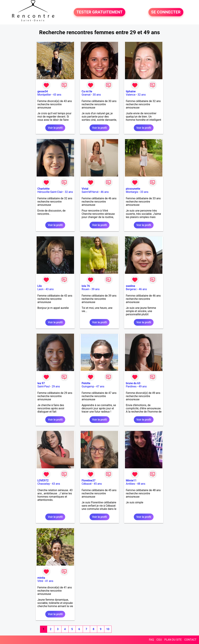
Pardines (131, 386)
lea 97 (41, 383)
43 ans (57, 95)
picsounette (133, 189)
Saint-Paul (44, 386)
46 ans (105, 192)
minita (41, 578)
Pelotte (86, 383)
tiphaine (131, 91)
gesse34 (43, 91)
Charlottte (43, 189)
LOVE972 (43, 480)
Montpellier (44, 95)
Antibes (130, 484)
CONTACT (190, 640)
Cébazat (86, 484)
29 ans (56, 386)
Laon (40, 289)
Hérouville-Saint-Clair (50, 192)
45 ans (98, 484)
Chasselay (44, 484)
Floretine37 (88, 480)
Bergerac (131, 289)
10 (108, 629)
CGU (159, 640)
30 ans (97, 95)
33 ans (144, 192)
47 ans (100, 386)
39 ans (95, 289)
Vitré (40, 581)
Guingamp (88, 386)
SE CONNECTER (166, 12)
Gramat (86, 95)
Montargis (132, 192)
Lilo (40, 286)
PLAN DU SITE (173, 640)
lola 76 (86, 286)
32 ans (142, 95)
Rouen (85, 289)
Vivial (85, 189)
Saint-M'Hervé (90, 192)
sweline (130, 286)
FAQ (151, 640)
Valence (131, 95)
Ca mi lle (87, 91)
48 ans (141, 484)
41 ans (49, 581)
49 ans (143, 386)
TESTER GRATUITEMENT (99, 12)
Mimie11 (131, 480)
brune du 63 (133, 383)
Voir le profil (55, 128)
